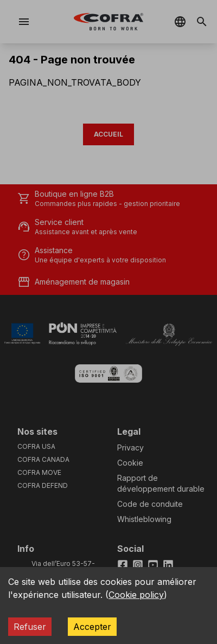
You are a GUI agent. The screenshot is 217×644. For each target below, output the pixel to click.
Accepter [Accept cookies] (92, 627)
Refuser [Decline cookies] (30, 627)
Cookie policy (136, 595)
